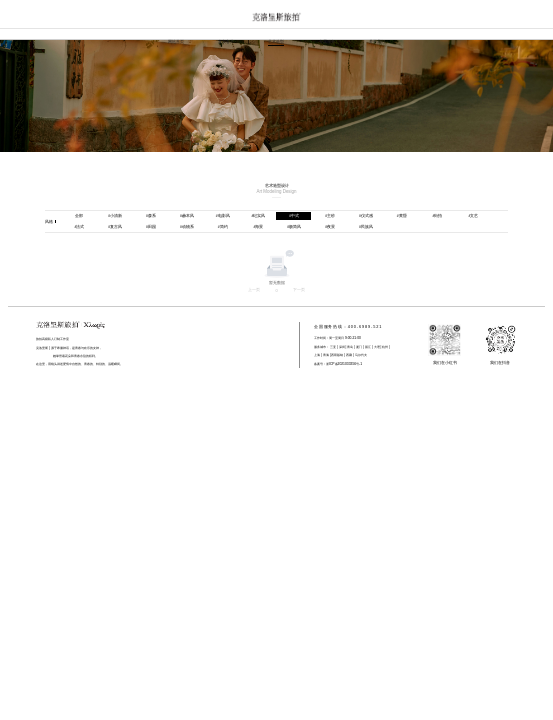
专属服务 (327, 41)
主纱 (330, 215)
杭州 (385, 347)
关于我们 (377, 41)
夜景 (330, 226)
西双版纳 (338, 355)
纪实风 (259, 215)
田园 (151, 226)
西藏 (349, 355)
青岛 (350, 347)
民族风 (366, 226)
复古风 (115, 226)
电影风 (223, 215)
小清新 (115, 215)
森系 (151, 215)
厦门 (359, 347)
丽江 (368, 347)
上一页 (254, 289)
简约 (223, 226)
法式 (79, 226)
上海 (317, 355)
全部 (79, 215)
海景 (259, 226)
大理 (377, 347)
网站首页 (176, 41)
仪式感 (366, 215)
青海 (326, 355)
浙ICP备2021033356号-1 (344, 364)
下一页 (299, 289)
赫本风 (187, 215)
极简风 (294, 226)
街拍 (438, 215)
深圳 (342, 347)
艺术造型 (276, 41)
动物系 (187, 226)
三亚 (333, 347)
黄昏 (402, 215)
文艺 (473, 215)
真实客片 (226, 41)
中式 (294, 215)
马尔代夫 (360, 355)
